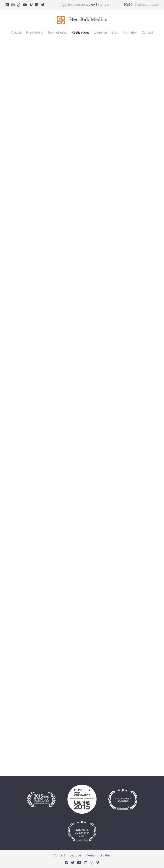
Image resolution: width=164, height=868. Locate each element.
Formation (130, 32)
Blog (115, 32)
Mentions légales (98, 855)
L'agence (100, 32)
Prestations (35, 32)
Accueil (16, 32)
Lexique (75, 855)
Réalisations (80, 32)
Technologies (57, 32)
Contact (147, 32)
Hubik (129, 5)
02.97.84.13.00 (97, 5)
